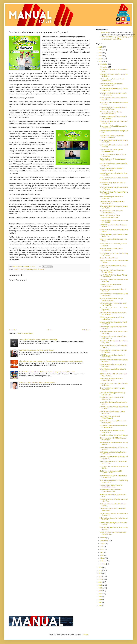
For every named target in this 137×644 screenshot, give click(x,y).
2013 (101, 585)
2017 (101, 573)
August (103, 544)
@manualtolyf (105, 33)
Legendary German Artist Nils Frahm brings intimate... (112, 202)
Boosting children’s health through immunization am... (111, 299)
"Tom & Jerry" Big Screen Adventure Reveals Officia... (112, 271)
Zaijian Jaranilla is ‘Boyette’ (109, 258)
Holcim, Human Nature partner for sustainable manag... (111, 486)
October (103, 538)
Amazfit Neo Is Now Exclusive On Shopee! (114, 435)
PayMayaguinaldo (31, 269)
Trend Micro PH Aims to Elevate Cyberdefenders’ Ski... (111, 491)
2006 (101, 605)
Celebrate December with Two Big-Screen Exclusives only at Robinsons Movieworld (47, 372)
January (103, 564)
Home (50, 330)
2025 (101, 47)
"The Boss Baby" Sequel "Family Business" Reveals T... (111, 113)
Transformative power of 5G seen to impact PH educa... (112, 169)
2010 (101, 594)
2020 (101, 62)
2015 (101, 579)
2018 (101, 570)
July (102, 546)
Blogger (85, 634)
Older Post (86, 330)
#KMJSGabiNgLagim (113, 37)
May (102, 552)
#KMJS (103, 37)
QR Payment (41, 269)
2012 (101, 588)
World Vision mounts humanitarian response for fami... (111, 380)
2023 (101, 53)
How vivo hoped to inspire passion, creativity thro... (112, 249)
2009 (101, 597)
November (104, 67)
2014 (101, 582)
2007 (101, 603)
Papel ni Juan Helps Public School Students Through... (111, 85)
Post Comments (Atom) (26, 333)
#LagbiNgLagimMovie (128, 37)
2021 (101, 59)
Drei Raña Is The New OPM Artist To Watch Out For (36, 350)
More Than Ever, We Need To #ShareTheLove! (110, 417)
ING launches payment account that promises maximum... (112, 136)
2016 (101, 576)
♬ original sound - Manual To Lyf (111, 39)
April (102, 555)
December (104, 64)
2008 (101, 600)
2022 (101, 56)
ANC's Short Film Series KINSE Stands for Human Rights (38, 340)
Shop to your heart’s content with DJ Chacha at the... (112, 398)
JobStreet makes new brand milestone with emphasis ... (113, 314)
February (104, 561)
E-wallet (17, 269)
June (102, 549)
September (104, 541)
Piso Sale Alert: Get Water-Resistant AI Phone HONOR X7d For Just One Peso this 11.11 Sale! (51, 361)
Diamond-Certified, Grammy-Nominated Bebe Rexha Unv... (113, 108)
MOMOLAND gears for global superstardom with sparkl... (110, 216)
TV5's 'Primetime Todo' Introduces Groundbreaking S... (111, 212)
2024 (101, 50)
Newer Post (13, 330)
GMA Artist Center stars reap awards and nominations (37, 383)
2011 (101, 591)
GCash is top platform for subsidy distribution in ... (111, 285)
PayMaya (23, 269)
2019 (101, 568)
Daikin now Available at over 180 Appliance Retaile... (111, 472)
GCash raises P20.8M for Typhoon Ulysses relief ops (112, 151)
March (103, 558)
